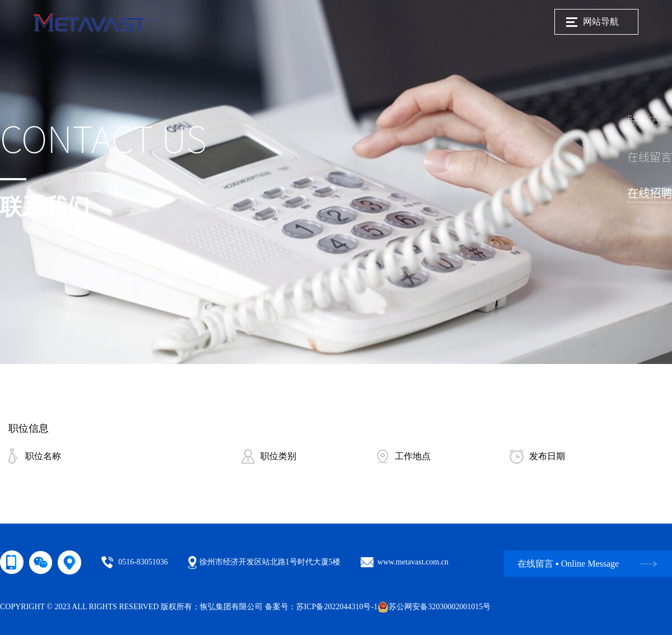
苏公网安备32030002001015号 (434, 607)
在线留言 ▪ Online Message (568, 564)
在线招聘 (650, 193)
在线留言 (650, 157)
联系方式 (650, 120)
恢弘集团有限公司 (231, 607)
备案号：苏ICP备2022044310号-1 (321, 607)
